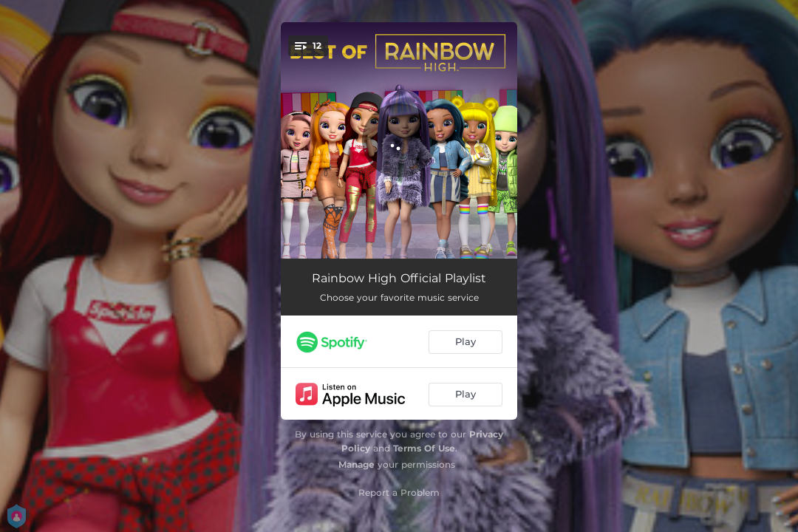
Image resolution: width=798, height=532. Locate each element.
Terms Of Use (424, 448)
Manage (357, 464)
